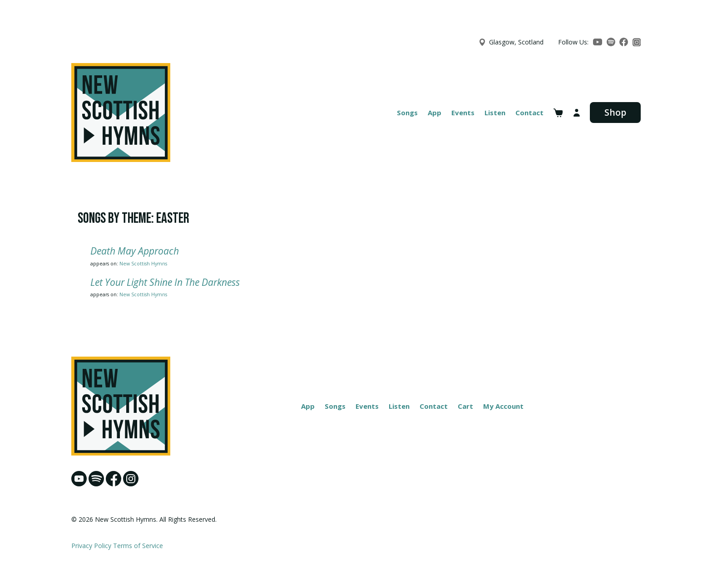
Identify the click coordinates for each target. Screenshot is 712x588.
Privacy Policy (91, 546)
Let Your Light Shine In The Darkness (165, 282)
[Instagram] (637, 42)
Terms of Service (138, 546)
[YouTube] (598, 42)
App (435, 113)
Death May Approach (135, 251)
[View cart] (558, 113)
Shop (615, 112)
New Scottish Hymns (143, 264)
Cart (465, 406)
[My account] (577, 113)
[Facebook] (624, 42)
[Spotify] (611, 42)
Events (463, 113)
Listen (495, 113)
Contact (529, 113)
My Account (503, 406)
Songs (407, 113)
